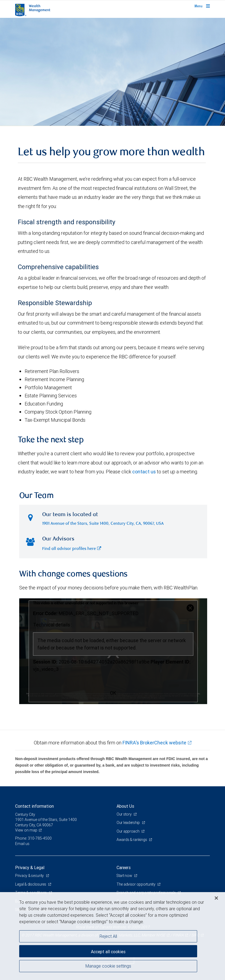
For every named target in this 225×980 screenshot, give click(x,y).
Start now (125, 876)
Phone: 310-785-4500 (33, 838)
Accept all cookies (108, 952)
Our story (124, 814)
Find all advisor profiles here (72, 549)
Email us (22, 844)
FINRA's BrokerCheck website (154, 743)
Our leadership (129, 823)
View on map (26, 830)
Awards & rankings (132, 840)
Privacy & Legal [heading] (30, 867)
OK (113, 693)
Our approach (128, 831)
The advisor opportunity (136, 884)
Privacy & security (30, 876)
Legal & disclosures (31, 884)
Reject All (108, 936)
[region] (112, 936)
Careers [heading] (124, 867)
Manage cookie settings (108, 966)
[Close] (216, 898)
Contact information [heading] (34, 806)
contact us (144, 472)
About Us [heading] (125, 806)
